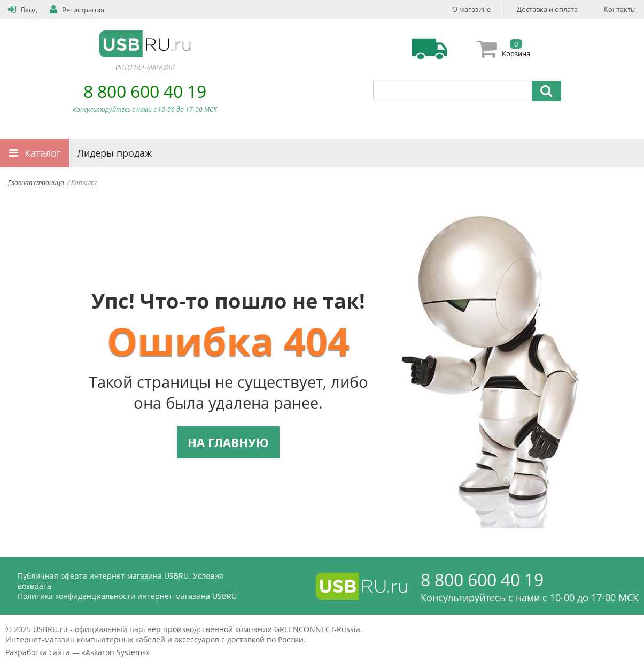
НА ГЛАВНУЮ (228, 442)
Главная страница (37, 183)
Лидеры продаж (114, 153)
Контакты (620, 9)
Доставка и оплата (547, 9)
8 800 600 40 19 (145, 91)
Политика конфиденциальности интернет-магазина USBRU (127, 596)
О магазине (471, 9)
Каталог (43, 153)
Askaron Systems (116, 652)
